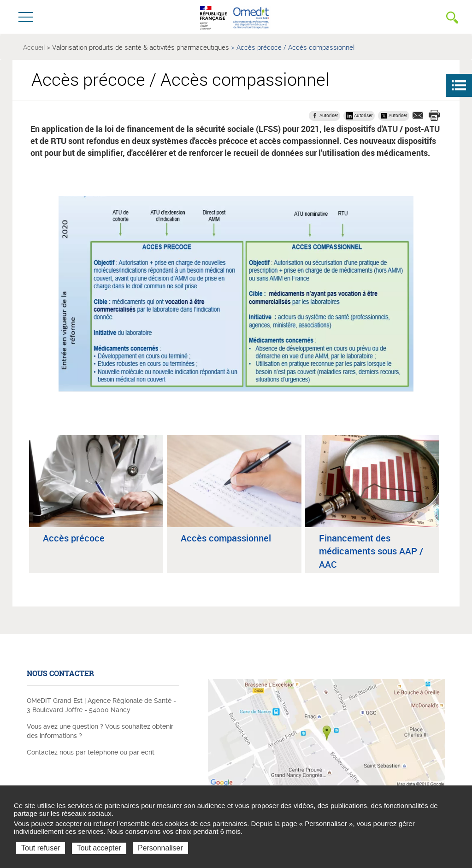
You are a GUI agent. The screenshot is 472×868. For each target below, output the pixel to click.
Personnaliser (160, 848)
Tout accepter (99, 848)
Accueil (34, 47)
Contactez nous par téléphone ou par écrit (91, 752)
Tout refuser (41, 848)
